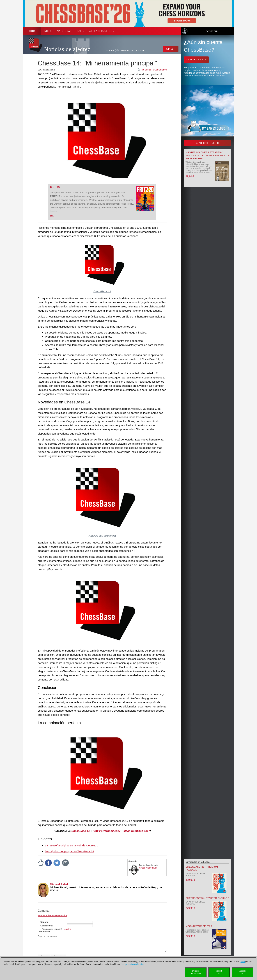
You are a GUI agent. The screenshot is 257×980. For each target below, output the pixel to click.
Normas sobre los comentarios (52, 915)
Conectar (212, 31)
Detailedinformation (196, 972)
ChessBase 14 (102, 291)
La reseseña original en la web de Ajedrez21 (71, 845)
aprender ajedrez (102, 31)
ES (140, 51)
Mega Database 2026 (199, 926)
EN (136, 51)
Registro (67, 929)
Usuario (44, 922)
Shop (32, 31)
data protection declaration (132, 964)
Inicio (48, 31)
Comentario (44, 932)
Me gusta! (146, 70)
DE (132, 51)
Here (243, 961)
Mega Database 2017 (137, 831)
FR (143, 51)
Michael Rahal (59, 884)
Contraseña (46, 926)
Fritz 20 (55, 187)
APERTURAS (64, 31)
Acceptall (242, 972)
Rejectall (219, 972)
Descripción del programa (61, 851)
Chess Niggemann (148, 868)
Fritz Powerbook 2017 (107, 831)
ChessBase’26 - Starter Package (207, 898)
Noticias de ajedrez (67, 49)
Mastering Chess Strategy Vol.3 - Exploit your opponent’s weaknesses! (207, 155)
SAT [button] (81, 31)
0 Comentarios (160, 70)
